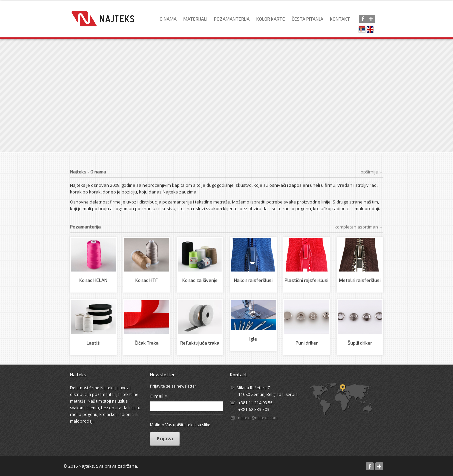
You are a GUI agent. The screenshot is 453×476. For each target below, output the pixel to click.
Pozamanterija (232, 19)
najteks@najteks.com (258, 418)
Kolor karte (271, 19)
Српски (363, 30)
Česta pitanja (307, 19)
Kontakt (340, 19)
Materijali (195, 19)
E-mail (159, 396)
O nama (168, 19)
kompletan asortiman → (359, 227)
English (371, 30)
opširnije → (372, 172)
